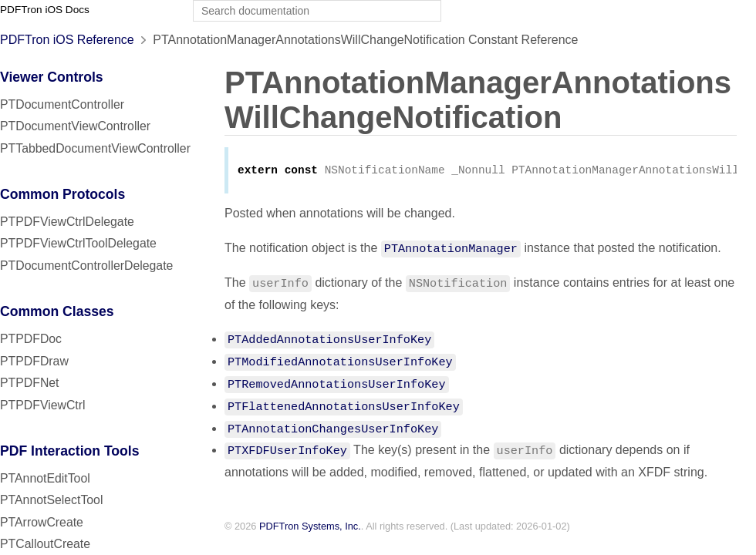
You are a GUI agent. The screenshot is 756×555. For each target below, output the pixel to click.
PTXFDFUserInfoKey (287, 451)
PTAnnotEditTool (45, 478)
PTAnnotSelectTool (51, 500)
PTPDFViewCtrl (43, 405)
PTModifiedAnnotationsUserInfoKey (340, 362)
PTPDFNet (30, 383)
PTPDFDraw (34, 361)
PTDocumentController (62, 104)
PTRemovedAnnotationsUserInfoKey (337, 385)
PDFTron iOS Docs (45, 10)
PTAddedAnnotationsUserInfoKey (329, 340)
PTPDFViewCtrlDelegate (67, 222)
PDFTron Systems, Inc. (310, 528)
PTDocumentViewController (75, 126)
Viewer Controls (52, 77)
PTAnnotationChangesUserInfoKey (333, 429)
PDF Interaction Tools (70, 451)
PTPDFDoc (31, 339)
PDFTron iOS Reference (67, 40)
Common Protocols (62, 194)
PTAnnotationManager (451, 249)
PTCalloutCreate (45, 544)
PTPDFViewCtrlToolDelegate (78, 243)
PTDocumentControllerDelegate (86, 266)
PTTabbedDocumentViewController (95, 148)
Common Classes (57, 311)
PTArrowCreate (42, 522)
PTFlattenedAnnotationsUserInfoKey (344, 407)
